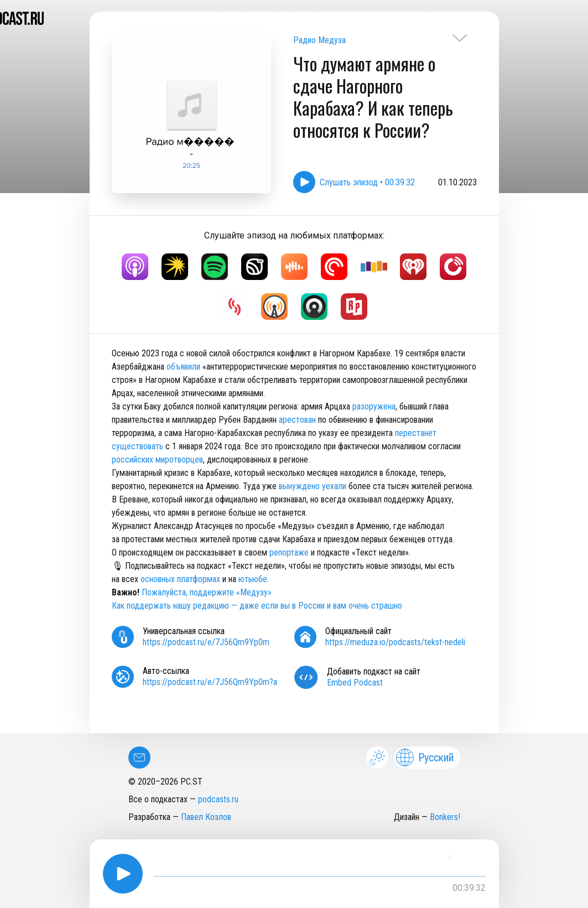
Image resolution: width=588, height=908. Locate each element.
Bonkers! (445, 817)
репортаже (289, 552)
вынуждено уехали (313, 486)
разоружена (374, 406)
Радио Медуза (319, 40)
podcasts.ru (218, 799)
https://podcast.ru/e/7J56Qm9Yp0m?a (210, 682)
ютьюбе (253, 579)
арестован (297, 420)
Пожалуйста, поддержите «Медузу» (207, 592)
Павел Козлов (206, 817)
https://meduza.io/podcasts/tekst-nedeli (395, 642)
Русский (425, 757)
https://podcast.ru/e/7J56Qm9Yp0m (206, 642)
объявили (183, 367)
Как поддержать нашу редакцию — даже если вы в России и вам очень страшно (257, 606)
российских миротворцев (157, 460)
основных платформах (180, 579)
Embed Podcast (355, 683)
